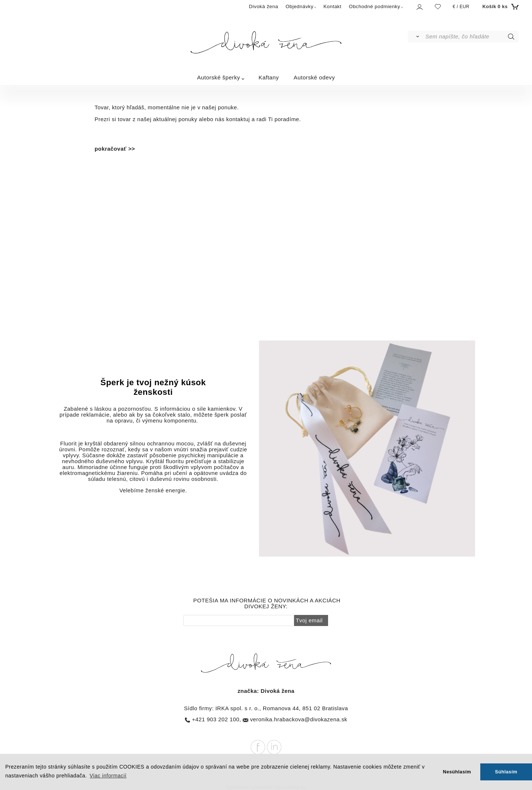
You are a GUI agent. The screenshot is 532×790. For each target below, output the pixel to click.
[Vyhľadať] (416, 37)
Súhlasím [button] (506, 772)
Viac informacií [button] (108, 776)
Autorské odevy (314, 77)
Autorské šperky (218, 77)
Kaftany (269, 77)
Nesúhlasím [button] (457, 772)
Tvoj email (309, 620)
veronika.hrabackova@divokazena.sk (299, 719)
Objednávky (300, 6)
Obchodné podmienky (374, 6)
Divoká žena (264, 6)
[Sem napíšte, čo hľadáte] (472, 37)
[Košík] (500, 7)
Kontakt (332, 6)
